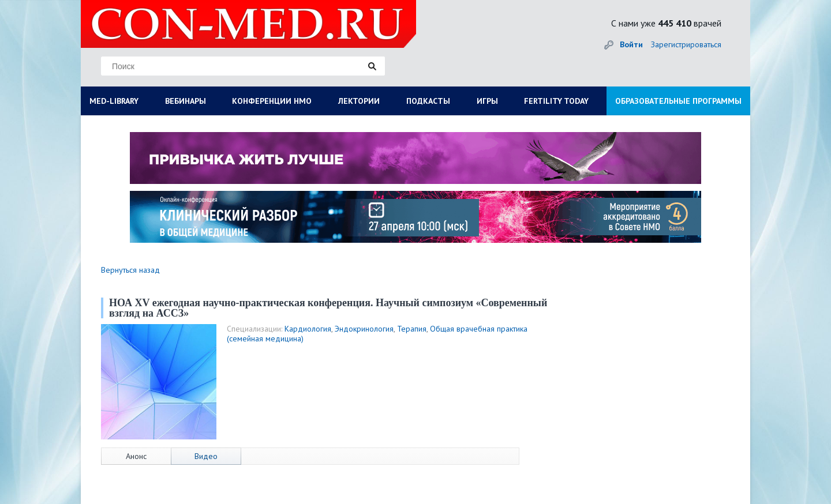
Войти (631, 44)
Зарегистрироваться (686, 44)
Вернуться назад (130, 270)
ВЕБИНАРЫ (186, 101)
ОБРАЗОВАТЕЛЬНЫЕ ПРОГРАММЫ (678, 101)
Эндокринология (364, 329)
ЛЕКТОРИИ (359, 101)
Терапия (412, 329)
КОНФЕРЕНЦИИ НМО (272, 101)
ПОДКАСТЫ (428, 101)
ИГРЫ (487, 101)
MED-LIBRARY (114, 101)
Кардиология (308, 329)
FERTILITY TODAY (556, 101)
